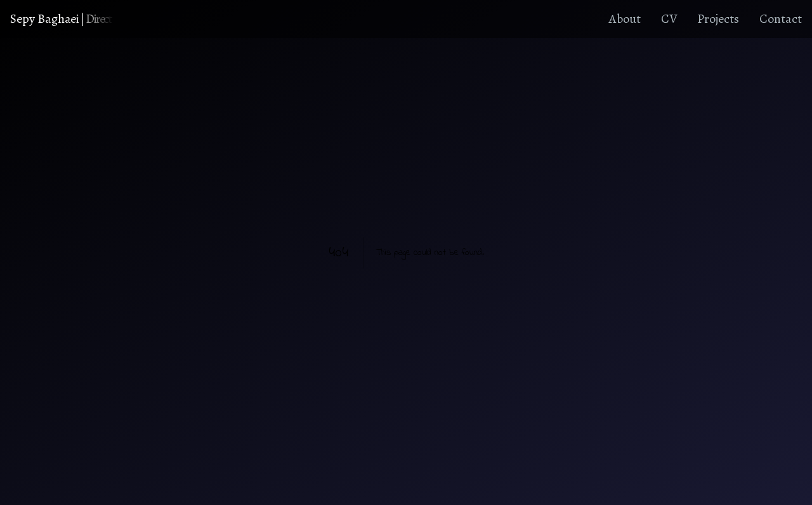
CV (669, 19)
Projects (718, 19)
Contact (781, 19)
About (625, 19)
